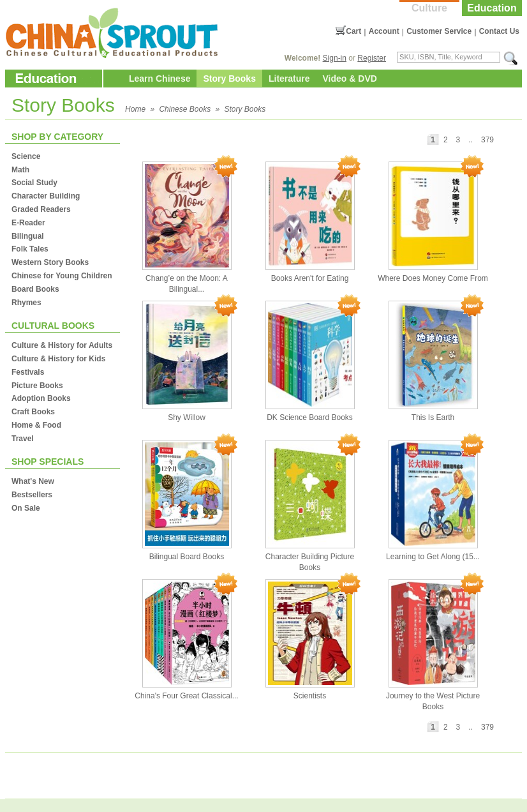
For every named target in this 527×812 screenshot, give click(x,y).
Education (492, 8)
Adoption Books (41, 398)
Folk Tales (30, 249)
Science (26, 156)
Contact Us (499, 31)
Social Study (34, 183)
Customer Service (439, 31)
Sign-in (335, 58)
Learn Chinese (160, 79)
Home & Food (36, 425)
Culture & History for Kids (58, 359)
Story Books (229, 79)
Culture (429, 8)
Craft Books (33, 412)
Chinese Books (185, 109)
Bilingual (28, 236)
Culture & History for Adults (62, 345)
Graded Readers (41, 209)
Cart (353, 31)
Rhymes (26, 303)
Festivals (28, 372)
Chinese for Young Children (62, 276)
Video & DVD (350, 79)
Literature (289, 79)
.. (471, 140)
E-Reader (28, 223)
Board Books (35, 289)
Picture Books (37, 386)
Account (384, 31)
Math (20, 170)
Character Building (46, 196)
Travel (23, 439)
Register (372, 58)
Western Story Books (50, 262)
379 (487, 140)
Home (135, 109)
